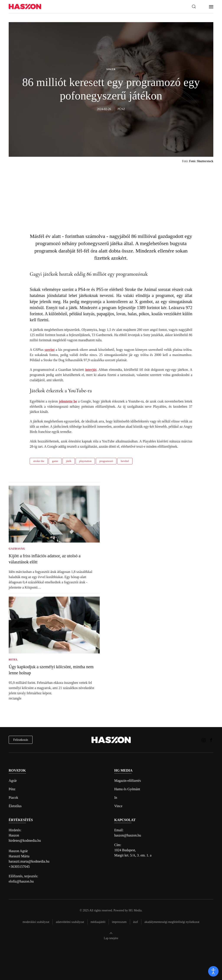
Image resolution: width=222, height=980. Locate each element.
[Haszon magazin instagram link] (204, 740)
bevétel (125, 461)
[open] (213, 971)
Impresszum (119, 922)
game (55, 461)
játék (69, 461)
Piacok (13, 798)
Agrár (13, 781)
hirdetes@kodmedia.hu (25, 841)
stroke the (39, 461)
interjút (91, 370)
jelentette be (68, 401)
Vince (118, 806)
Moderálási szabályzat (36, 922)
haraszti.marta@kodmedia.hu (29, 861)
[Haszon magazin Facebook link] (211, 740)
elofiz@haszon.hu (21, 881)
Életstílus (15, 806)
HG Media (135, 910)
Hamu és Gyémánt (127, 789)
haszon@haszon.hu (128, 835)
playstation (85, 461)
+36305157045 (19, 867)
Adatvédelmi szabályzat (70, 922)
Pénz (12, 789)
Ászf (136, 922)
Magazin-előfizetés (128, 781)
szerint (50, 350)
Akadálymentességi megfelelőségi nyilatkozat (172, 922)
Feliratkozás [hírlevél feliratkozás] (21, 740)
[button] (194, 7)
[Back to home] (25, 7)
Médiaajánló (98, 922)
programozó (106, 461)
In (116, 798)
